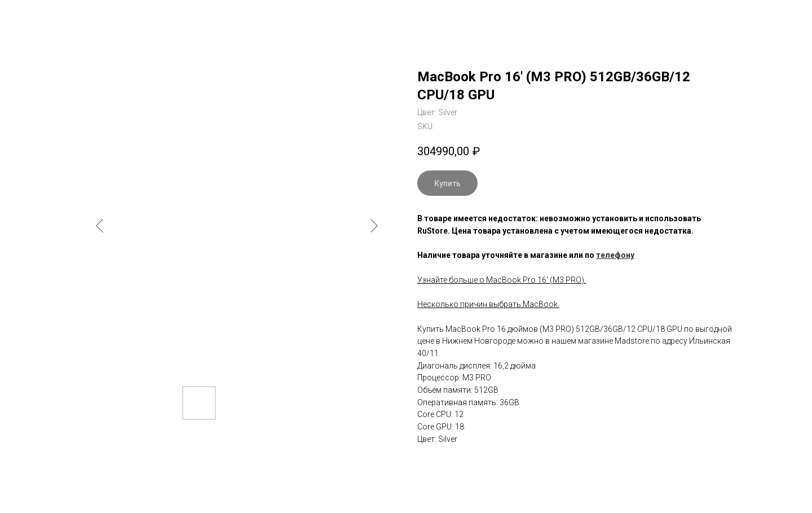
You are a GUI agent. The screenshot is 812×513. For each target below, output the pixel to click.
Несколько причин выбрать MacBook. (488, 304)
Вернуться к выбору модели (74, 17)
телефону (615, 255)
